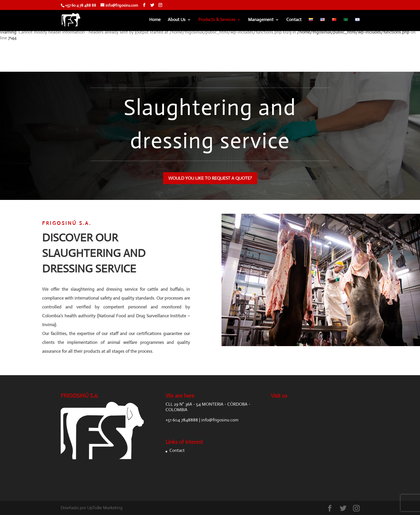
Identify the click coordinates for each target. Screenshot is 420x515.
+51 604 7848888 (182, 420)
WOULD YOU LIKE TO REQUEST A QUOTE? (210, 178)
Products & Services (217, 20)
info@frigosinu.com (220, 420)
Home (155, 20)
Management (261, 20)
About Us (177, 20)
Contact (294, 20)
